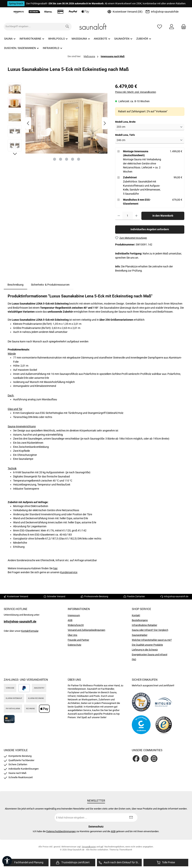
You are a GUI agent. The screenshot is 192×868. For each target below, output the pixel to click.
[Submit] (131, 817)
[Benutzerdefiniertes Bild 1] (141, 702)
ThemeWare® (126, 850)
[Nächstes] (105, 123)
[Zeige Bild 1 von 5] (55, 159)
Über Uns (72, 635)
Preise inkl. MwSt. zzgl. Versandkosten (136, 92)
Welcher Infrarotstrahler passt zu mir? (152, 640)
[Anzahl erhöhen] (136, 216)
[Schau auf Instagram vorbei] (145, 759)
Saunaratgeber (140, 635)
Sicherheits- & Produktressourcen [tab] (50, 285)
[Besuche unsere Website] (154, 759)
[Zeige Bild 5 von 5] (79, 159)
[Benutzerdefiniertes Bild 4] (164, 725)
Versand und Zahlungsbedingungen (86, 630)
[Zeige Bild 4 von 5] (73, 159)
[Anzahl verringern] (119, 216)
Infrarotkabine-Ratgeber (144, 625)
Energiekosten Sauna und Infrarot (150, 655)
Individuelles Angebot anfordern (150, 229)
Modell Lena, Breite (125, 122)
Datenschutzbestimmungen (61, 831)
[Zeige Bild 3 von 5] (67, 159)
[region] (58, 123)
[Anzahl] (128, 216)
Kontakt (136, 615)
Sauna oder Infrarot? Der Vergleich (150, 630)
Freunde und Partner (78, 640)
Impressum (74, 615)
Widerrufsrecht (76, 625)
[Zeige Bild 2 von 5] (61, 159)
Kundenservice (69, 572)
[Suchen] (67, 27)
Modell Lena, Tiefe (125, 135)
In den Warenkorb (163, 216)
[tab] (15, 285)
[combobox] (34, 27)
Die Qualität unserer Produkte (147, 645)
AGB (70, 620)
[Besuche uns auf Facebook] (136, 759)
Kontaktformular (30, 631)
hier (55, 568)
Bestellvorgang (140, 620)
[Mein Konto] (172, 27)
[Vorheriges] (28, 123)
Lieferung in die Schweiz (145, 650)
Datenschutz (74, 645)
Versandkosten (89, 847)
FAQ (134, 659)
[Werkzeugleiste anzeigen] (7, 861)
